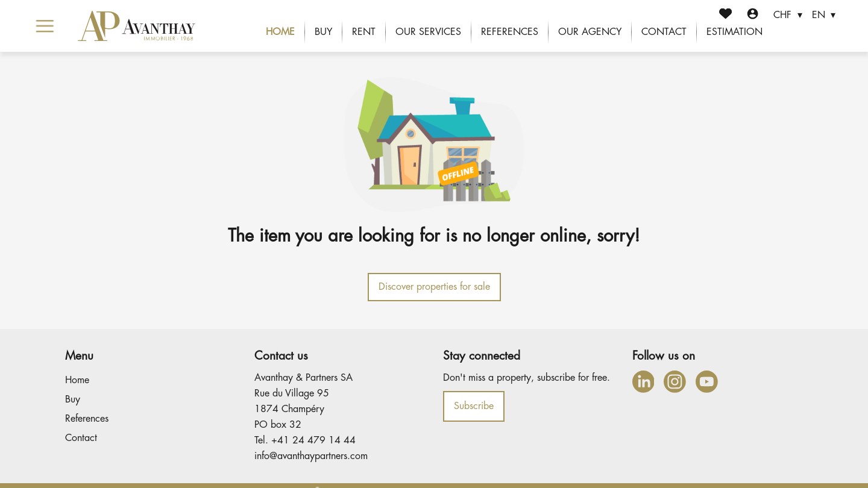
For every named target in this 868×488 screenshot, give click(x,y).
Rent (364, 32)
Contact (664, 32)
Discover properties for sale (434, 287)
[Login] (753, 15)
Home (280, 32)
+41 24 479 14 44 (313, 440)
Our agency (590, 32)
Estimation (734, 32)
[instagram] (675, 382)
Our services (428, 32)
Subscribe (474, 406)
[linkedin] (643, 382)
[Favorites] (725, 15)
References (510, 32)
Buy (323, 32)
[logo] (137, 26)
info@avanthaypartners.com (311, 456)
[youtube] (707, 382)
